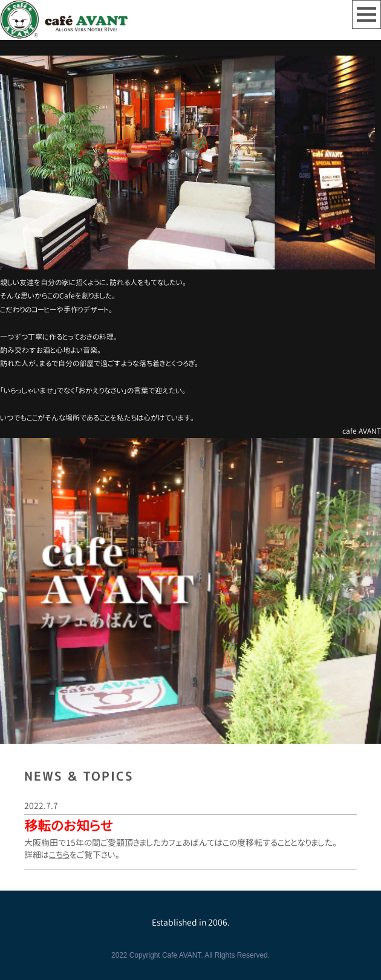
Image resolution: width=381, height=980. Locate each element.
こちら (59, 855)
